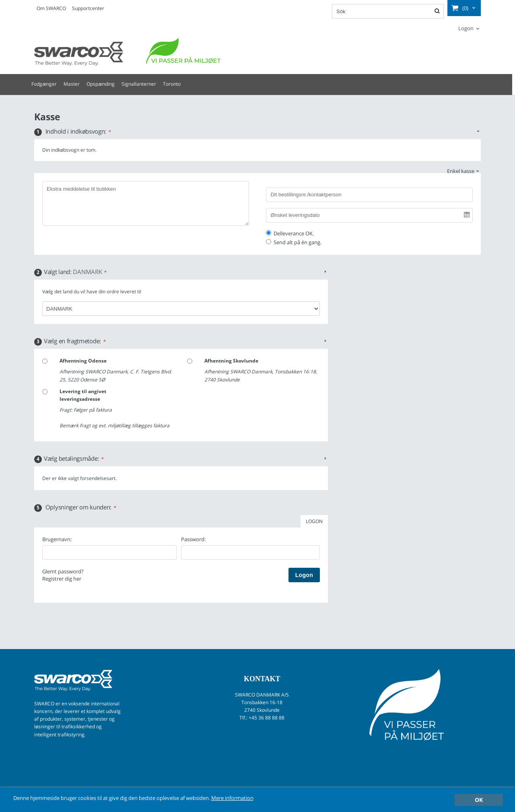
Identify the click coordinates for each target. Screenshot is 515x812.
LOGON (314, 521)
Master (72, 84)
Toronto (172, 84)
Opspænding (101, 84)
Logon (466, 28)
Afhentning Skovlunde (231, 361)
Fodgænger (44, 84)
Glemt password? (63, 571)
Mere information (264, 798)
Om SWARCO (51, 8)
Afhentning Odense (83, 361)
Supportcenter (88, 8)
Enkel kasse (461, 171)
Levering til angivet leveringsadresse (83, 395)
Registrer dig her (62, 579)
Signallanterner (139, 84)
